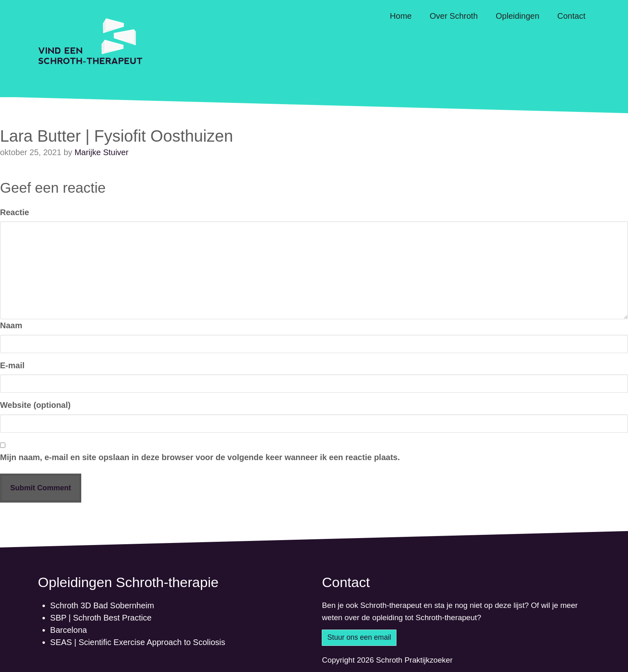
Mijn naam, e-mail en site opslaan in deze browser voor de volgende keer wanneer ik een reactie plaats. (200, 457)
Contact (571, 16)
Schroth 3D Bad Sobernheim (102, 605)
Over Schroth (454, 16)
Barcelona (69, 630)
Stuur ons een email (359, 637)
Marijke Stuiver (101, 152)
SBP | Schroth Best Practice (101, 618)
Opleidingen (518, 16)
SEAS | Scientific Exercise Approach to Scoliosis (138, 642)
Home (401, 16)
